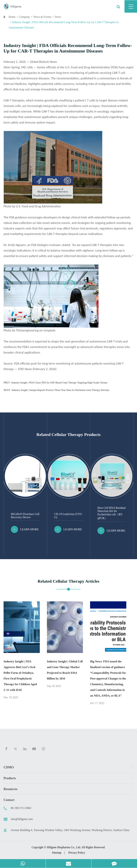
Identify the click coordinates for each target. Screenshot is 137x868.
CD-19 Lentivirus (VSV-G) (68, 516)
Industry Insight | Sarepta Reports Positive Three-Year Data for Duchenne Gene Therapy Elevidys (61, 390)
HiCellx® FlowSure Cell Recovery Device (25, 516)
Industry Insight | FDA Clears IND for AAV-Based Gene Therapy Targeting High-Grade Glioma (59, 383)
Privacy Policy (77, 853)
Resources (68, 791)
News (58, 17)
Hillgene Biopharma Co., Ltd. (64, 847)
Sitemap (57, 853)
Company (24, 17)
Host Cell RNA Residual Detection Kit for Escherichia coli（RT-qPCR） (111, 513)
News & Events (42, 17)
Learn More (25, 529)
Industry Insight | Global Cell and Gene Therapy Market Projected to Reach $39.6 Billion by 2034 (65, 670)
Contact (9, 802)
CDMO (68, 769)
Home (12, 17)
